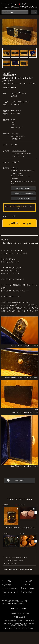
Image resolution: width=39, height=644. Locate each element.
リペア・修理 (27, 581)
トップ (6, 558)
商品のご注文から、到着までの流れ (15, 206)
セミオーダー (27, 585)
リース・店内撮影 (29, 588)
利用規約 (13, 625)
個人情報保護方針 (24, 625)
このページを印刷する (23, 198)
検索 (34, 12)
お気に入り (23, 4)
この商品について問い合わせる (23, 193)
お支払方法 (7, 585)
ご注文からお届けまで (11, 588)
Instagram (7, 624)
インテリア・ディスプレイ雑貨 (22, 153)
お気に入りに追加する (23, 188)
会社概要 (24, 624)
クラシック (16, 162)
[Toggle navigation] (3, 4)
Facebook (16, 624)
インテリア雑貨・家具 (19, 151)
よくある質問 (27, 592)
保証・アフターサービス (11, 594)
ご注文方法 (7, 581)
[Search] (15, 12)
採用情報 (32, 624)
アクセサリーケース (18, 156)
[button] (36, 513)
